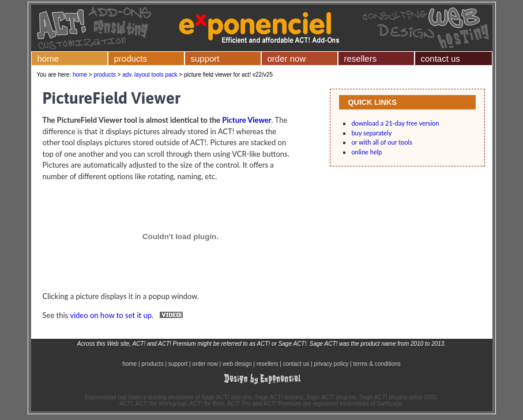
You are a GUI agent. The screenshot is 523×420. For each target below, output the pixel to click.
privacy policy (331, 364)
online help (366, 152)
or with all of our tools (382, 142)
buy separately (371, 133)
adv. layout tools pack (150, 75)
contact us (441, 58)
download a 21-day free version (395, 123)
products (131, 58)
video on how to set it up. (129, 315)
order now (287, 58)
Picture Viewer (247, 120)
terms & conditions (377, 364)
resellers (361, 58)
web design (237, 364)
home (48, 58)
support (205, 58)
